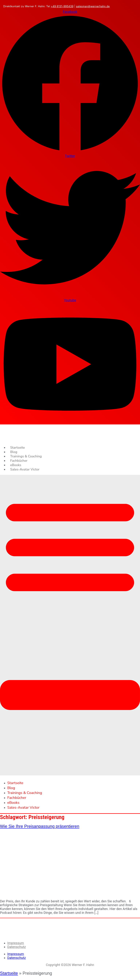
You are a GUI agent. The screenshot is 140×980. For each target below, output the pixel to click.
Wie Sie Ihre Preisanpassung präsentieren (40, 826)
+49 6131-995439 (62, 6)
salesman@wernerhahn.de (93, 6)
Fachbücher (19, 461)
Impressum (16, 943)
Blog (14, 452)
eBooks (16, 465)
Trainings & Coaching (26, 456)
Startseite (17, 448)
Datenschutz (16, 947)
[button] (70, 625)
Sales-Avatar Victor (25, 469)
